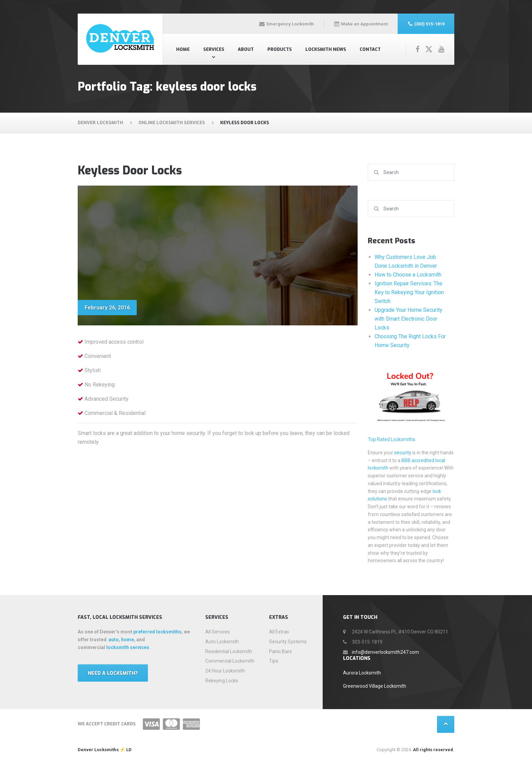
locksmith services (128, 647)
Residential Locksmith (229, 651)
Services (214, 49)
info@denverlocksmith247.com (385, 652)
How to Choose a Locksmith (408, 275)
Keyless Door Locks (130, 170)
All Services (218, 632)
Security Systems (288, 642)
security (403, 453)
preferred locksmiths (157, 632)
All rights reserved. (434, 750)
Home (183, 49)
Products (280, 49)
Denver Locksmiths (98, 750)
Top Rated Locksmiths (392, 439)
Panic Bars (280, 651)
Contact (370, 49)
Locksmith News (326, 49)
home (128, 640)
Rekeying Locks (222, 681)
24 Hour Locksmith (225, 671)
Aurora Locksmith (362, 673)
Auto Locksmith (222, 642)
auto (114, 640)
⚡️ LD (125, 750)
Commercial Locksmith (230, 661)
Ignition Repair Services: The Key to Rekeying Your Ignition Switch (409, 292)
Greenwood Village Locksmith (375, 686)
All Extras (279, 632)
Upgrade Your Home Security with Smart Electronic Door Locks (408, 319)
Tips (274, 661)
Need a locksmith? (113, 673)
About (246, 49)
